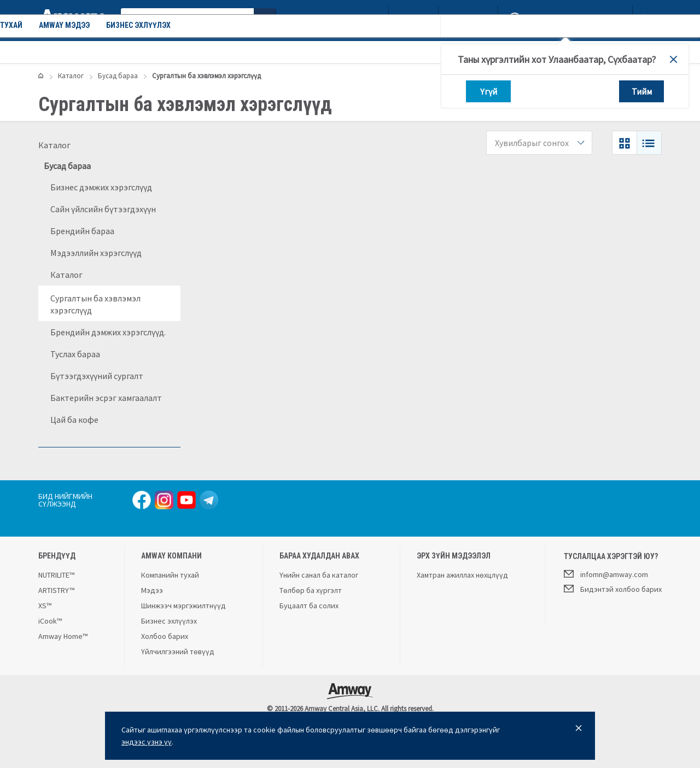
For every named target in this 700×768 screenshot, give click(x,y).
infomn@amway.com (606, 574)
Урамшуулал (135, 52)
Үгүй (489, 91)
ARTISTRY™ (56, 590)
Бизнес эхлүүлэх (359, 52)
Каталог (69, 52)
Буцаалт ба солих (309, 606)
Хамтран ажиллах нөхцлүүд (462, 575)
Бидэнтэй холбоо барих (613, 589)
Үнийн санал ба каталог (319, 575)
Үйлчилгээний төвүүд (178, 651)
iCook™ (50, 621)
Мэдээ (152, 590)
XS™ (45, 606)
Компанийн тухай (209, 52)
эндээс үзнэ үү (147, 742)
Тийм (642, 91)
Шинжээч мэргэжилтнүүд (183, 606)
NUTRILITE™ (56, 575)
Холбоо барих (165, 636)
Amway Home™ (63, 636)
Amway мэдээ (285, 52)
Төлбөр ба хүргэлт (311, 590)
